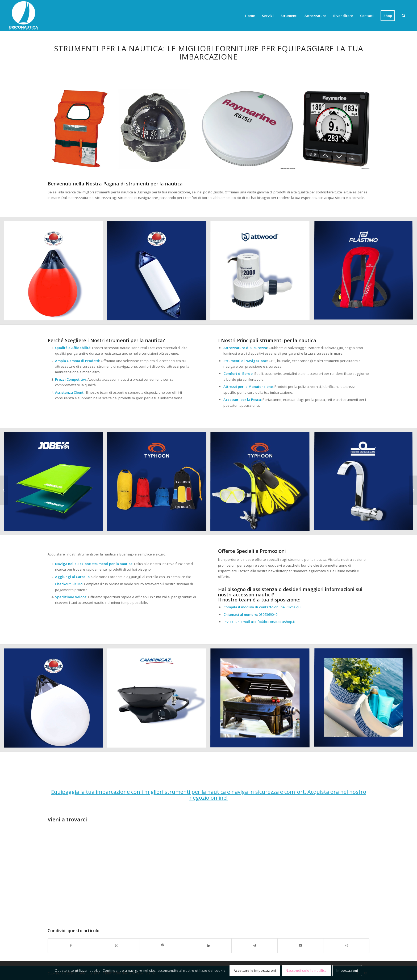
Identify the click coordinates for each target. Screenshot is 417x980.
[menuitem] (250, 16)
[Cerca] (404, 16)
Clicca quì (294, 607)
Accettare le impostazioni (255, 971)
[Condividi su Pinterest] (163, 945)
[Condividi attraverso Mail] (301, 945)
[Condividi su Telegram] (255, 945)
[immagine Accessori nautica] (56, 273)
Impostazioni (347, 971)
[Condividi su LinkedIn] (209, 945)
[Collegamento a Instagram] (346, 945)
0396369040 (268, 614)
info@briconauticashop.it (275, 622)
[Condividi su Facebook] (71, 945)
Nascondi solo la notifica (306, 971)
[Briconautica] (24, 16)
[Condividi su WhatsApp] (117, 945)
